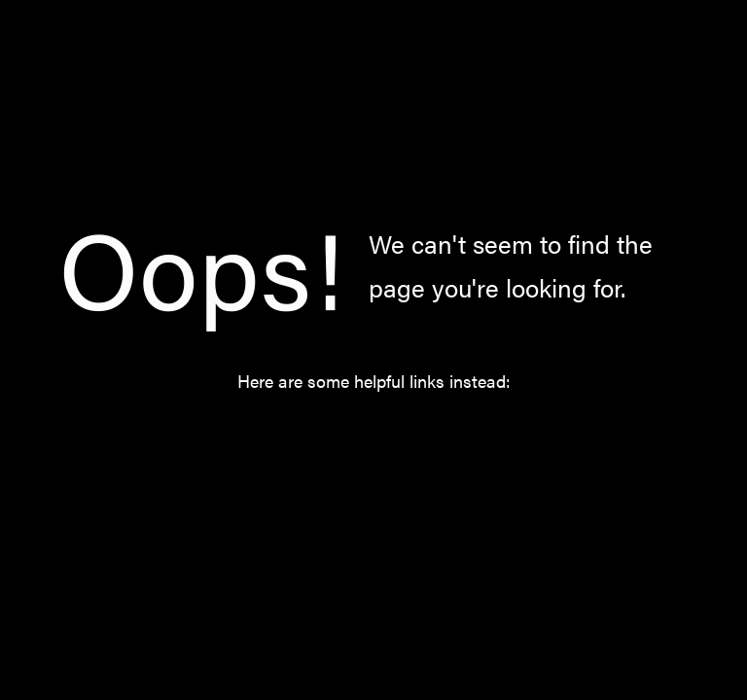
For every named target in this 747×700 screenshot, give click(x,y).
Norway (393, 435)
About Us (495, 435)
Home (210, 435)
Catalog (298, 435)
